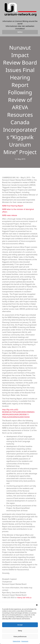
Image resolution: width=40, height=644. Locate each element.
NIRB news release (10, 215)
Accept (20, 625)
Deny (20, 631)
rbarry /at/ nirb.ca (24, 598)
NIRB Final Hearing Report (13, 206)
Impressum (25, 641)
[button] (37, 605)
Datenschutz (17, 641)
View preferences (20, 636)
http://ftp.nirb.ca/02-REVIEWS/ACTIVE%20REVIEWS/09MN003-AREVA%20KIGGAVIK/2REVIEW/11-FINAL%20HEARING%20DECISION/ (19, 413)
